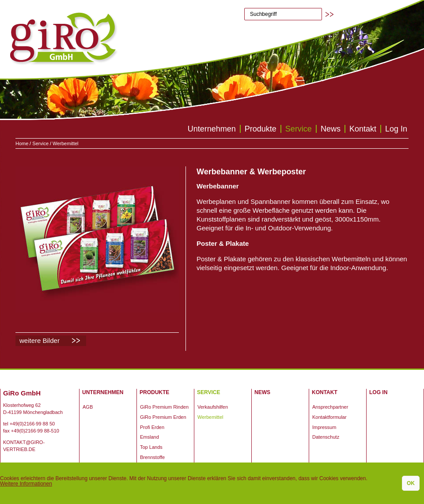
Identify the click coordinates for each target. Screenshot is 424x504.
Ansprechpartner (330, 411)
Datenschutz (326, 441)
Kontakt (363, 129)
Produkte (261, 129)
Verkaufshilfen (213, 411)
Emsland (150, 441)
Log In (396, 129)
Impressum (324, 432)
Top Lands (151, 451)
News (331, 129)
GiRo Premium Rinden (164, 411)
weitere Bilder (40, 340)
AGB (88, 411)
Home (22, 143)
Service (299, 129)
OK (411, 483)
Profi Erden (152, 432)
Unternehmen (212, 129)
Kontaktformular (329, 421)
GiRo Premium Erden (163, 421)
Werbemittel (210, 421)
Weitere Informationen (26, 484)
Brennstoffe (152, 462)
